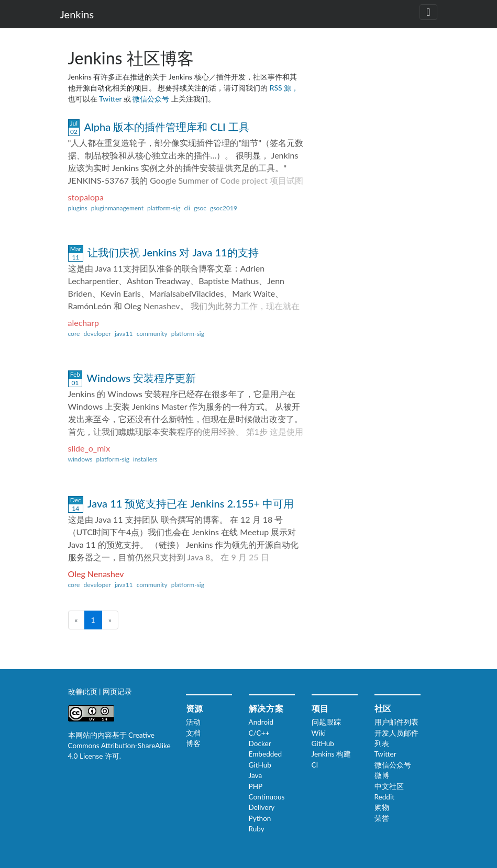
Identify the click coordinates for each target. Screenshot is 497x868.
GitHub (260, 765)
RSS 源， (284, 88)
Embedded (266, 754)
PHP (256, 786)
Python (260, 818)
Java (256, 775)
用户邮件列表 (396, 722)
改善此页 (84, 691)
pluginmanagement (117, 208)
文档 (193, 733)
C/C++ (259, 733)
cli (187, 208)
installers (145, 459)
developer (97, 334)
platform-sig (164, 208)
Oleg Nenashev (96, 574)
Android (261, 722)
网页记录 (117, 691)
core (74, 334)
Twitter (111, 99)
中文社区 (389, 786)
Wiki (319, 733)
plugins (78, 208)
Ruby (257, 829)
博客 (193, 743)
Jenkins (77, 14)
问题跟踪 (326, 722)
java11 (124, 334)
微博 (382, 775)
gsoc (200, 208)
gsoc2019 (224, 208)
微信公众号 (152, 99)
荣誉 (382, 818)
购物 (382, 807)
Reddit (385, 797)
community (152, 334)
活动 (193, 722)
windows (80, 459)
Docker (260, 743)
